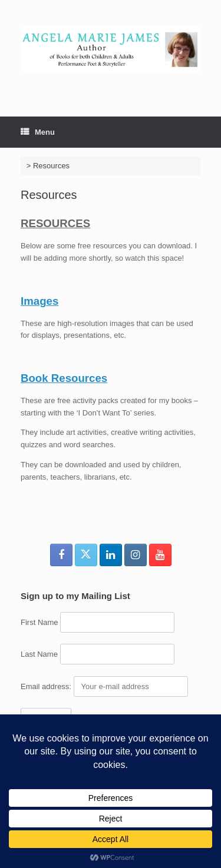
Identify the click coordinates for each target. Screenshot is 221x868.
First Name (39, 622)
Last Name (39, 654)
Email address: (47, 686)
